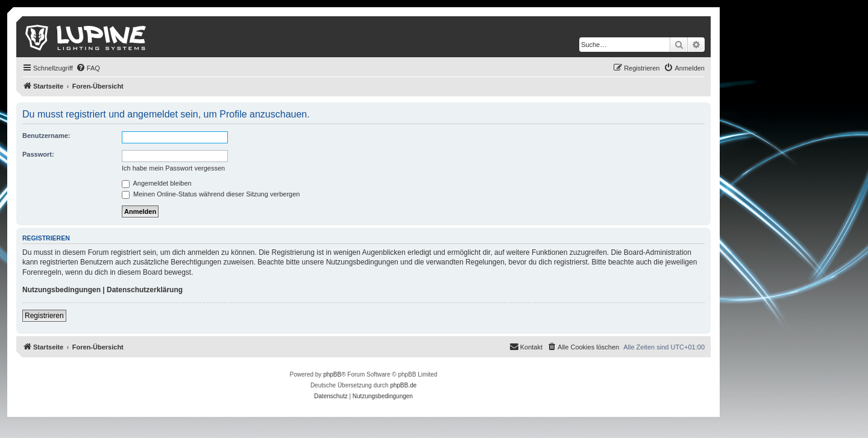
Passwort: (38, 154)
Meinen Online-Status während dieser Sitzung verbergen (211, 194)
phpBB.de (403, 385)
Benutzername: (46, 136)
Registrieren (44, 316)
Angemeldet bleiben (157, 183)
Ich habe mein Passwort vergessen (173, 168)
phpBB (332, 374)
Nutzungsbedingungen (61, 290)
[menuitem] (88, 68)
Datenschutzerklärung (145, 290)
